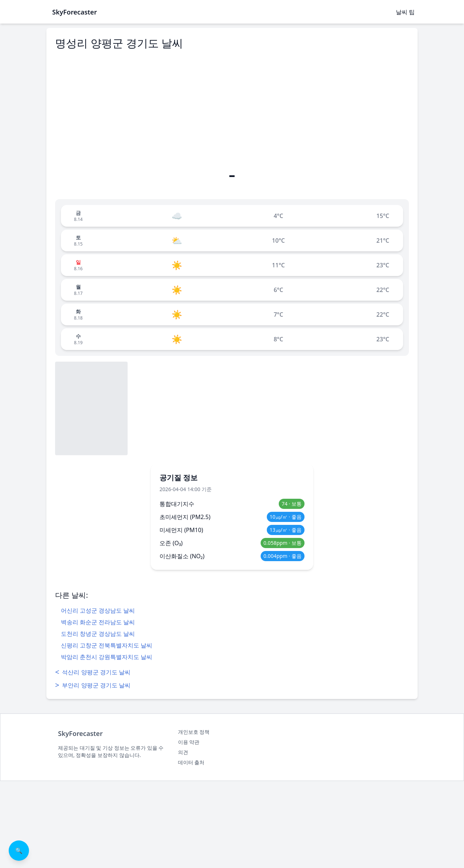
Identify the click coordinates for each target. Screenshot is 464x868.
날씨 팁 (405, 12)
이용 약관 (189, 742)
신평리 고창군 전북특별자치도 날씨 (107, 645)
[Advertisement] (232, 106)
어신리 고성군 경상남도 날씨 (98, 610)
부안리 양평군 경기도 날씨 (93, 685)
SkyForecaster (80, 733)
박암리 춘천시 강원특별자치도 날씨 (107, 657)
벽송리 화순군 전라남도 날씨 (98, 622)
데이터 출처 (191, 762)
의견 (183, 752)
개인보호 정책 (194, 732)
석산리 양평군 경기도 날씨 (93, 672)
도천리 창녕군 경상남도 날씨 (98, 634)
